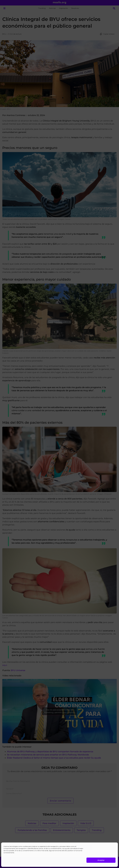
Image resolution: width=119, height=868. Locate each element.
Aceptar (101, 860)
